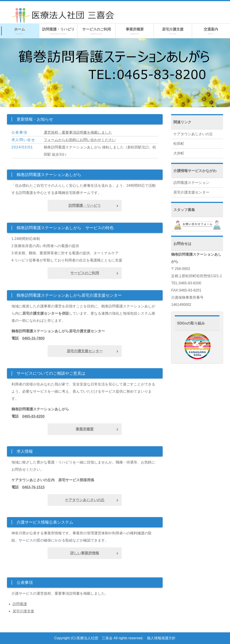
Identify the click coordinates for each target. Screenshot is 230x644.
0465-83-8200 (33, 416)
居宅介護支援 (173, 31)
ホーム (20, 31)
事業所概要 (135, 31)
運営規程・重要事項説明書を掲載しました (78, 132)
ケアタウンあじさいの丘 (193, 134)
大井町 (179, 153)
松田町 (179, 144)
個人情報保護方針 (161, 638)
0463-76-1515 (33, 487)
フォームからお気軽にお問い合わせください (80, 140)
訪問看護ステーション (191, 183)
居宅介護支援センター (191, 192)
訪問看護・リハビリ (58, 31)
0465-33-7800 (33, 338)
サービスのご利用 (96, 31)
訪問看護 (20, 604)
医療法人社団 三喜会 (95, 638)
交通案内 (211, 31)
